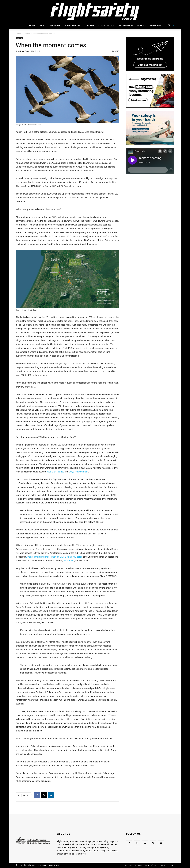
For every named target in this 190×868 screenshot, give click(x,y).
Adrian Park (24, 51)
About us (128, 865)
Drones (90, 26)
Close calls (106, 26)
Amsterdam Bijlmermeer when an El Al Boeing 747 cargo (54, 557)
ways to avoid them (79, 472)
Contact (171, 865)
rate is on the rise (56, 472)
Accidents (126, 26)
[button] (170, 26)
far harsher (69, 561)
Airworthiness (73, 26)
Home (32, 26)
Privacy (162, 865)
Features (55, 26)
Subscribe (155, 26)
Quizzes (141, 26)
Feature (27, 34)
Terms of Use (151, 865)
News (43, 26)
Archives (138, 865)
